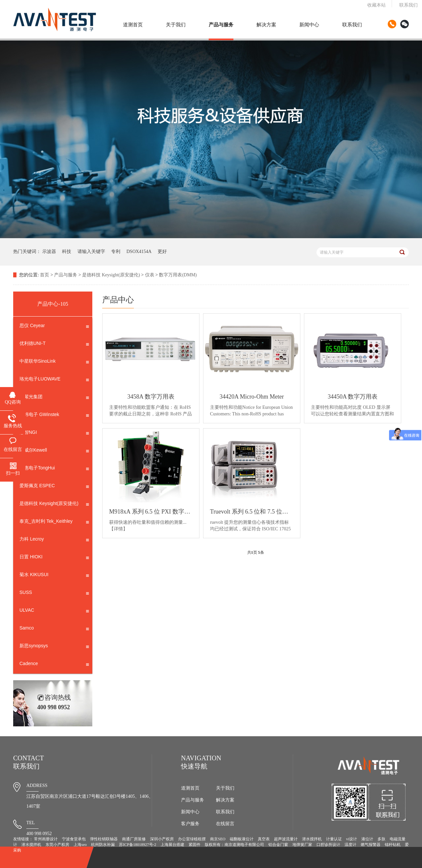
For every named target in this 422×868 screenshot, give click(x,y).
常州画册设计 (46, 839)
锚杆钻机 (393, 845)
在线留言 (225, 824)
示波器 (49, 252)
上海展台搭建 (172, 845)
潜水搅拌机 (312, 839)
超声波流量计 (286, 839)
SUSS (54, 594)
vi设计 (352, 839)
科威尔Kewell (54, 451)
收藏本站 (377, 5)
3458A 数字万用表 (151, 397)
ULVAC (54, 611)
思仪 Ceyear (54, 327)
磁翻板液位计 (242, 839)
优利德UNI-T (54, 345)
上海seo (80, 845)
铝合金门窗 (278, 845)
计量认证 (334, 839)
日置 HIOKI (54, 558)
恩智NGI (54, 434)
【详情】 (118, 529)
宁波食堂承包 (74, 839)
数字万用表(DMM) (178, 275)
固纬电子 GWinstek (54, 416)
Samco (54, 629)
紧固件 (195, 845)
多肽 (381, 839)
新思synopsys (54, 647)
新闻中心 (309, 25)
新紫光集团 (54, 398)
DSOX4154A (139, 252)
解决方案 (266, 25)
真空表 (264, 839)
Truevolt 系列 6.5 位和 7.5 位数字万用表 (252, 512)
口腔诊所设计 (328, 845)
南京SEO (218, 839)
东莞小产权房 (57, 845)
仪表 (150, 275)
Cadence (54, 665)
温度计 (350, 845)
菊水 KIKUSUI (54, 576)
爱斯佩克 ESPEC (54, 487)
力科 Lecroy (54, 540)
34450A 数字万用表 (353, 397)
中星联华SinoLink (54, 362)
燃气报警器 (371, 845)
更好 (162, 252)
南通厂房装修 (134, 839)
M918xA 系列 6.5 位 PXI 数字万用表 (151, 512)
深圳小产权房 (162, 839)
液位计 (367, 839)
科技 (67, 252)
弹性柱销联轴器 (104, 839)
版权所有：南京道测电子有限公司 (234, 845)
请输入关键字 (91, 252)
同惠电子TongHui (54, 469)
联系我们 (408, 5)
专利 (116, 252)
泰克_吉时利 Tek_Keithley (54, 522)
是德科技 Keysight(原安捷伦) (111, 275)
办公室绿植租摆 (192, 839)
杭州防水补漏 (103, 845)
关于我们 (176, 25)
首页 (45, 275)
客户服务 (190, 824)
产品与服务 (221, 25)
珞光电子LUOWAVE (54, 380)
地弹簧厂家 (302, 845)
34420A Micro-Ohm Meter (252, 397)
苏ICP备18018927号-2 (138, 845)
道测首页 (133, 25)
